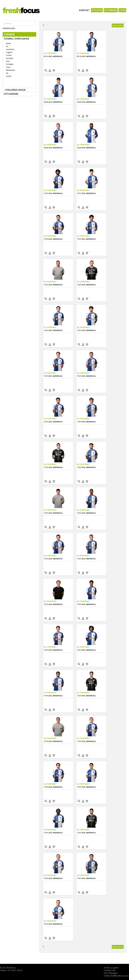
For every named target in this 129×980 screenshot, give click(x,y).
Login (122, 10)
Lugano (9, 52)
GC (7, 46)
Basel (8, 43)
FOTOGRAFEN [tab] (11, 94)
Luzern (9, 55)
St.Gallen (10, 64)
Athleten (97, 10)
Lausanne (10, 49)
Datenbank (111, 10)
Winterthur (10, 70)
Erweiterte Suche (9, 28)
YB (7, 73)
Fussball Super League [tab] (17, 39)
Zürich (9, 76)
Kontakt (84, 10)
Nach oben (118, 25)
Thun (8, 67)
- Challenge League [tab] (15, 90)
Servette (10, 58)
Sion (8, 61)
